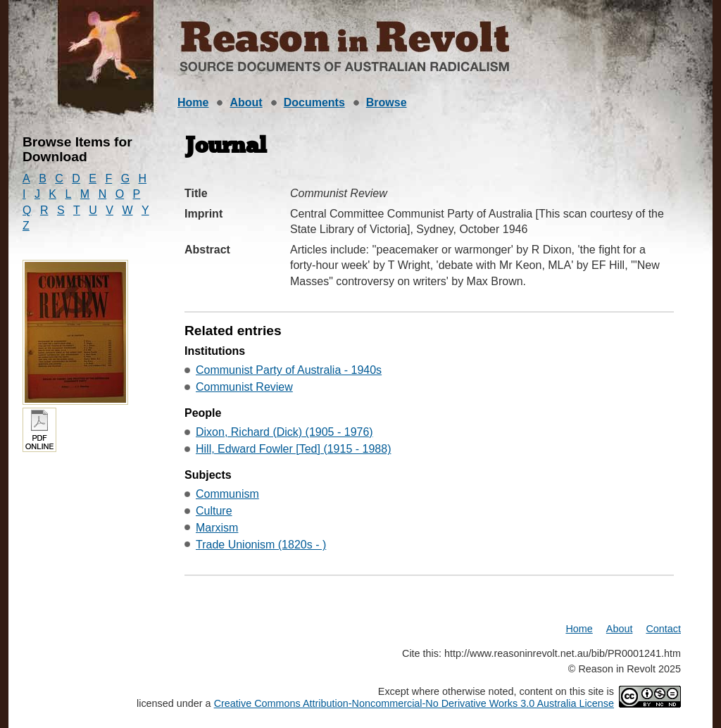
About (246, 102)
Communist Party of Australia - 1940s (289, 370)
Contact (663, 629)
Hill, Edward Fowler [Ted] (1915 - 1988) (293, 449)
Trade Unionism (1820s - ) (261, 545)
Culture (214, 511)
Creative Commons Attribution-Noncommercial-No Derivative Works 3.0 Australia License (414, 703)
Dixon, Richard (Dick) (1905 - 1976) (284, 432)
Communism (227, 494)
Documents (314, 102)
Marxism (217, 528)
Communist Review (244, 387)
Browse (387, 102)
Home (193, 102)
